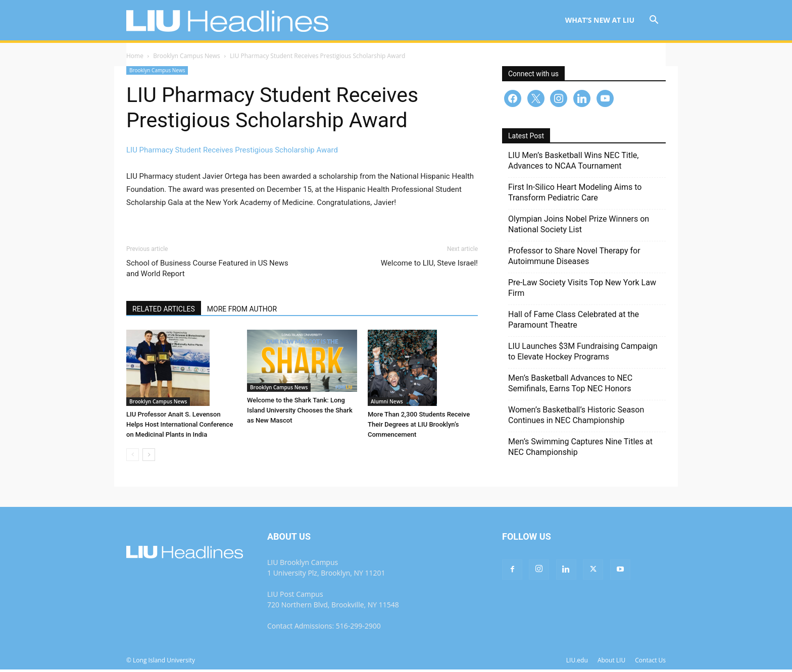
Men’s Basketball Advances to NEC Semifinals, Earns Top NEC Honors (570, 386)
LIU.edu (577, 663)
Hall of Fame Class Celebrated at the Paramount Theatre (574, 322)
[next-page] (149, 457)
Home (135, 58)
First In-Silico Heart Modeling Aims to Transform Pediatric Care (575, 195)
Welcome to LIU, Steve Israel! (429, 266)
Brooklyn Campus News (187, 58)
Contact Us (650, 663)
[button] (654, 21)
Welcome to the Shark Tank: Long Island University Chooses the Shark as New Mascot (300, 413)
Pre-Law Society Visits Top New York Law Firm (582, 290)
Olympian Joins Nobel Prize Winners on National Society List (579, 227)
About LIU (611, 663)
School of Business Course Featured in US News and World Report (207, 271)
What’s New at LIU (600, 20)
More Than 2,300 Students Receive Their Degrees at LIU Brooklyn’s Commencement (419, 427)
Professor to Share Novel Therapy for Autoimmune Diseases (574, 259)
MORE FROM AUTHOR (242, 312)
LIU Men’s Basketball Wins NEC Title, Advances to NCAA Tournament (574, 163)
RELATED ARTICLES (164, 312)
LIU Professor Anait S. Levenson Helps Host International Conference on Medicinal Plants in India (180, 427)
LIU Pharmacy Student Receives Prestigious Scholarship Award (232, 152)
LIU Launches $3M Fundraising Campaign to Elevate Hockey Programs (583, 354)
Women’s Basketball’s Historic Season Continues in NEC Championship (576, 418)
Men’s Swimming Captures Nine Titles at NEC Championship (580, 449)
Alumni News (387, 404)
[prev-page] (133, 457)
